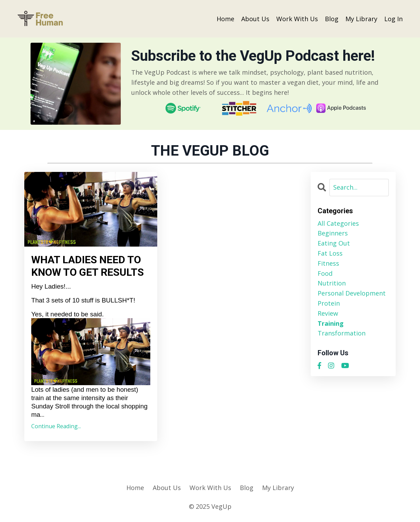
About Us (255, 19)
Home (225, 19)
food (325, 273)
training (331, 323)
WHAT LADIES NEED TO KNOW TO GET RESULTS (87, 266)
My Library (361, 19)
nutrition (332, 283)
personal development (352, 293)
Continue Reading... (56, 426)
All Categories (338, 223)
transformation (342, 333)
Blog (332, 19)
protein (329, 303)
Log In (393, 19)
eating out (334, 243)
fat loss (330, 253)
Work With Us (297, 19)
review (328, 313)
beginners (333, 233)
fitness (328, 263)
